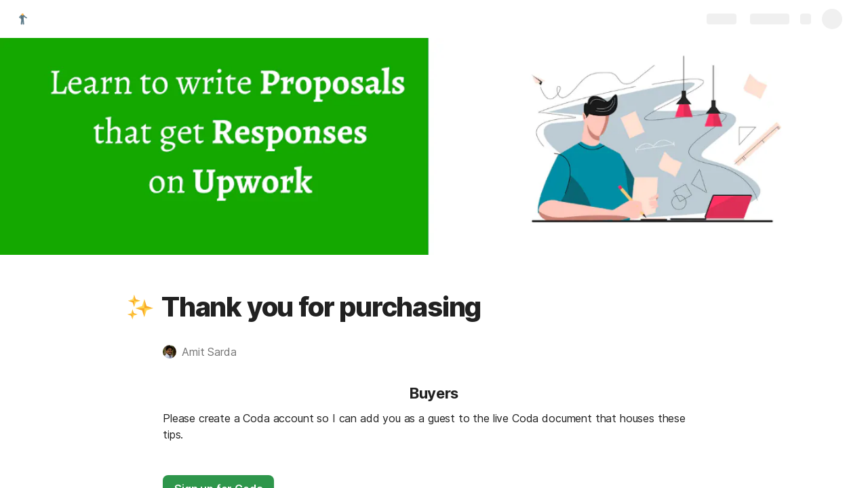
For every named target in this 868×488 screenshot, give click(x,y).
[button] (140, 307)
